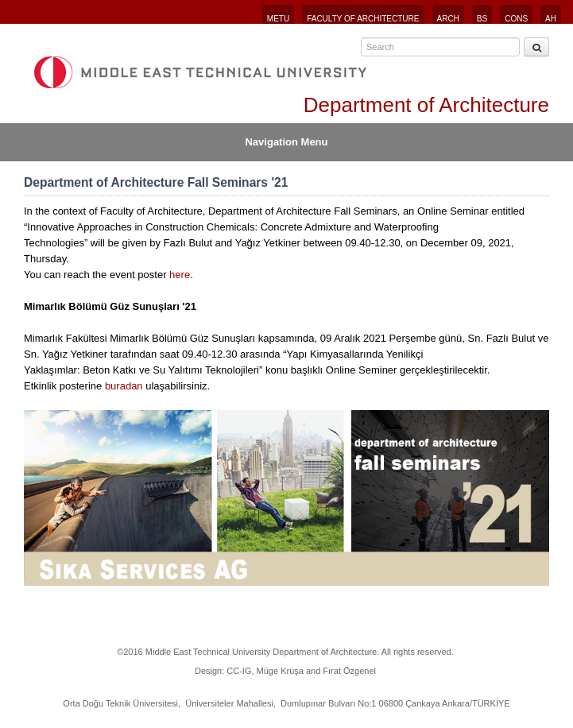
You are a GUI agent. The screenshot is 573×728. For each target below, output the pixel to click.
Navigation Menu (286, 142)
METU (278, 19)
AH (551, 19)
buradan (124, 386)
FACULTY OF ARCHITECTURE (363, 19)
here (180, 275)
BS (482, 19)
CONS (516, 19)
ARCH (448, 19)
